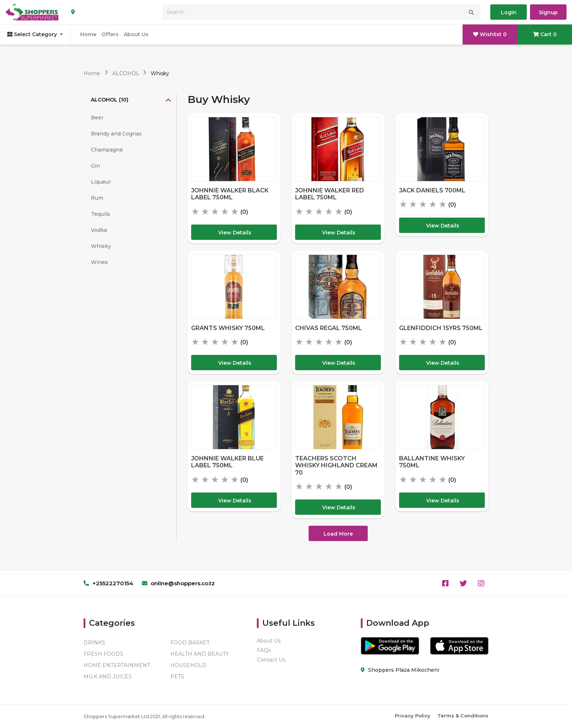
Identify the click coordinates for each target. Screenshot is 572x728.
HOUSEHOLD (188, 665)
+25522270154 (108, 583)
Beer (97, 118)
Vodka (99, 230)
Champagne (107, 150)
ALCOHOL (127, 73)
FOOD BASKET (190, 643)
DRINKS (94, 643)
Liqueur (101, 182)
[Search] (322, 12)
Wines (99, 262)
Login (509, 12)
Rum (97, 198)
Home (88, 34)
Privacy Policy (413, 716)
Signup (548, 12)
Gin (95, 166)
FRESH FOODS (103, 654)
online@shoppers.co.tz (178, 583)
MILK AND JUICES (108, 677)
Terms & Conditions (463, 716)
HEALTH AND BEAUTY (200, 654)
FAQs (264, 650)
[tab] (130, 101)
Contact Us (271, 660)
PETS (177, 677)
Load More (338, 534)
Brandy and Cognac (116, 134)
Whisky (160, 73)
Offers (110, 34)
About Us (136, 34)
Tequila (100, 214)
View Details (235, 233)
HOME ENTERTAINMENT (117, 665)
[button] (130, 101)
